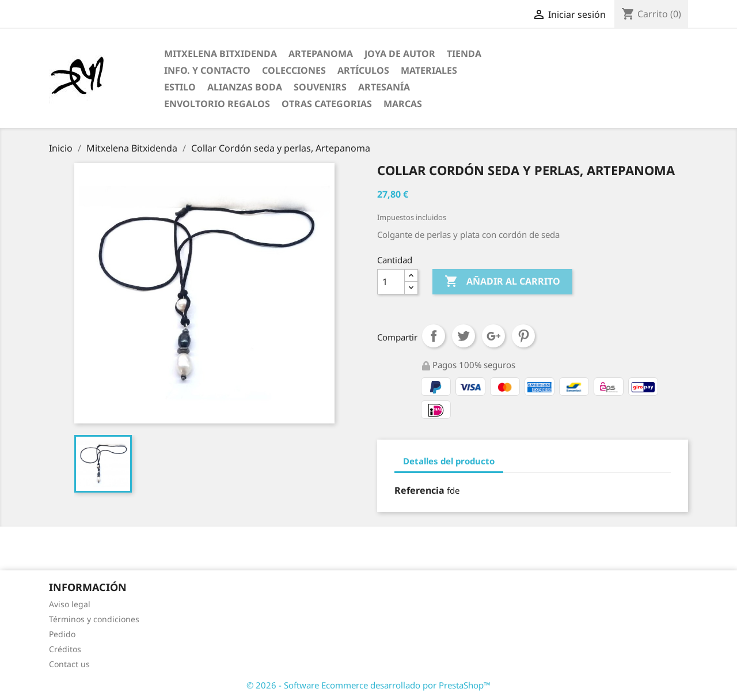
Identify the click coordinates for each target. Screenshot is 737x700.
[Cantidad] (391, 282)
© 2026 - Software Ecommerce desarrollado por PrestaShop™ (368, 685)
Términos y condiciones (94, 619)
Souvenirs (320, 87)
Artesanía (384, 87)
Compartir (434, 336)
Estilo (180, 87)
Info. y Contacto (207, 70)
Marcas (403, 104)
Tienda (464, 54)
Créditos (65, 649)
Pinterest (523, 336)
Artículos (363, 70)
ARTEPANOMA (321, 54)
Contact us (69, 664)
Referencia (419, 490)
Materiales (429, 70)
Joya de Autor (400, 54)
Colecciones (294, 70)
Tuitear (464, 336)
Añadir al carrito (502, 282)
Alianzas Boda (245, 87)
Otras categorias (327, 104)
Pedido (62, 634)
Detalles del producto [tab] (449, 461)
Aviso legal (70, 604)
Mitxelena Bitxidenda (221, 54)
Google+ (493, 336)
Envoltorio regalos (217, 104)
